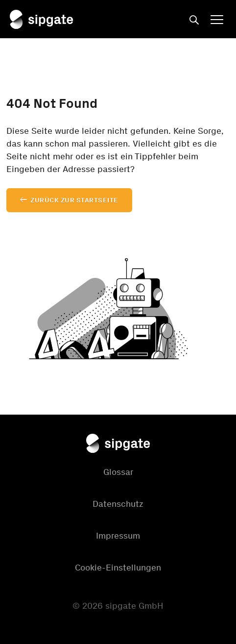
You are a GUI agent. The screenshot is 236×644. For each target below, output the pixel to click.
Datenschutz (118, 504)
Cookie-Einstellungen (118, 568)
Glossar (118, 472)
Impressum (118, 536)
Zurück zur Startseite (74, 200)
